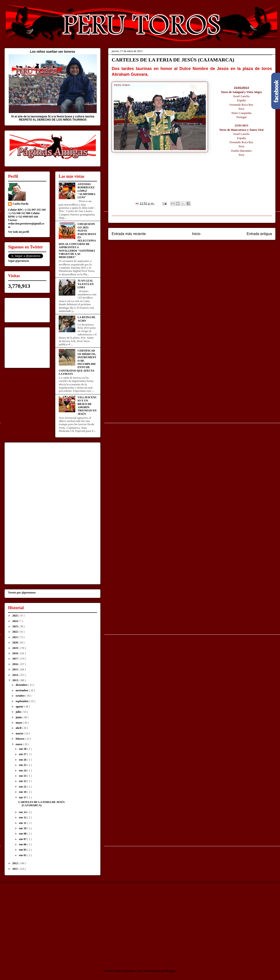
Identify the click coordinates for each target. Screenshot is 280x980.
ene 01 (23, 855)
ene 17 (23, 797)
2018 (16, 653)
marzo (20, 733)
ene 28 (23, 749)
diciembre (22, 685)
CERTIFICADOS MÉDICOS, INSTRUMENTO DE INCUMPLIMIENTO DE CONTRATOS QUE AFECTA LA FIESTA (77, 362)
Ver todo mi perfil (19, 232)
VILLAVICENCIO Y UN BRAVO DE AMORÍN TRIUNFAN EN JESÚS (87, 406)
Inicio (196, 234)
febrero (20, 739)
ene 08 (23, 834)
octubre (20, 696)
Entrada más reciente (129, 234)
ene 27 (23, 754)
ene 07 (23, 839)
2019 (16, 648)
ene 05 (23, 850)
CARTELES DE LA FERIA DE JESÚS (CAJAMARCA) (41, 804)
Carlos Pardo (20, 204)
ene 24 (23, 771)
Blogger (171, 971)
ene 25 (23, 765)
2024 (16, 621)
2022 (16, 632)
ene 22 (23, 781)
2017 (16, 659)
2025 (16, 616)
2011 (15, 869)
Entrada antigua (259, 234)
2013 (16, 680)
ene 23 (23, 776)
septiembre (22, 701)
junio (19, 717)
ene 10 (23, 828)
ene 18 (23, 792)
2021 (16, 637)
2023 (16, 626)
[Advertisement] (43, 922)
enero (19, 744)
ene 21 (23, 787)
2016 (16, 664)
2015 (16, 669)
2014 (16, 675)
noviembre (22, 690)
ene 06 (23, 844)
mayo (19, 723)
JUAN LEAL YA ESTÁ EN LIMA (86, 284)
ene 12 (23, 817)
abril (19, 728)
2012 (16, 863)
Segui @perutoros (19, 261)
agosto (20, 707)
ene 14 (23, 812)
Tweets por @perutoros (22, 593)
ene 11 (23, 823)
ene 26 (23, 760)
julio (19, 712)
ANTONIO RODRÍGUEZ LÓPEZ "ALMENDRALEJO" (86, 191)
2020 (16, 643)
